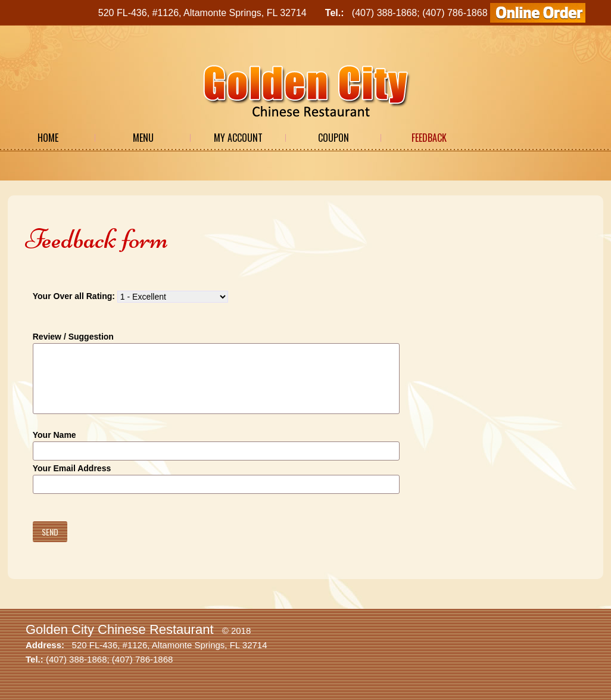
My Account (238, 138)
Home (48, 138)
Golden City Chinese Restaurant (120, 629)
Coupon (333, 138)
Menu (143, 138)
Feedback (429, 138)
